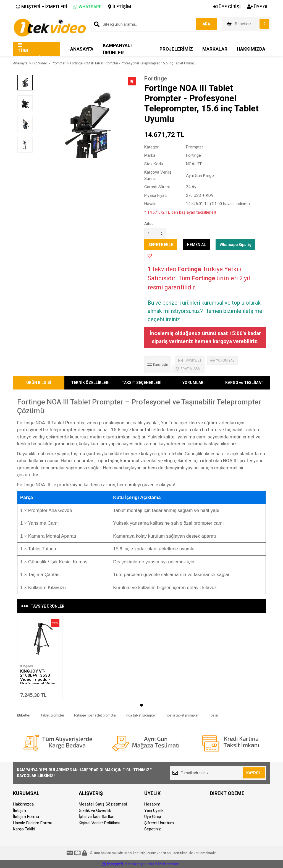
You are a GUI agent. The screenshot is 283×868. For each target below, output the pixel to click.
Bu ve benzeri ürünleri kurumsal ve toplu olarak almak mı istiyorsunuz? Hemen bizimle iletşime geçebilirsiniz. (205, 311)
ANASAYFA (82, 49)
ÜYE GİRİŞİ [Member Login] (227, 7)
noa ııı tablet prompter (182, 715)
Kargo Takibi (24, 829)
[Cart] (247, 24)
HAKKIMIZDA (251, 49)
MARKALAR (215, 49)
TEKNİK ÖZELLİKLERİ (90, 383)
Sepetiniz (153, 829)
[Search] (155, 24)
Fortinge (156, 79)
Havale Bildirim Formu (33, 823)
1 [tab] (141, 705)
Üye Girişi (153, 817)
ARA (206, 24)
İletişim (19, 811)
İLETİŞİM (120, 7)
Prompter (195, 147)
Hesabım (152, 804)
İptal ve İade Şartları (97, 817)
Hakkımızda (23, 804)
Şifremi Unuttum (159, 823)
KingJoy (27, 666)
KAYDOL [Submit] (254, 773)
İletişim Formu (26, 817)
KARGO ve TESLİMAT (244, 383)
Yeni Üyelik (154, 811)
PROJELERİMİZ (176, 49)
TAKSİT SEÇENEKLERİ (141, 383)
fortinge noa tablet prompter (95, 715)
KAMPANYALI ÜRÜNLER (117, 49)
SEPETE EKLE (161, 245)
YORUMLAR (193, 383)
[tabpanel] (40, 658)
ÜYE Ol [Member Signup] (257, 7)
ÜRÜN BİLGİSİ (39, 383)
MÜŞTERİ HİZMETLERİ (41, 7)
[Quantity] (155, 234)
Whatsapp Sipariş (235, 245)
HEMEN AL (196, 245)
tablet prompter (53, 715)
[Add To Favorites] (150, 256)
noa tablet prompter (141, 715)
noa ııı (213, 715)
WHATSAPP (88, 7)
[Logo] (50, 27)
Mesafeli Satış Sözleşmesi (103, 804)
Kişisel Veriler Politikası (99, 823)
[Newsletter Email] (218, 773)
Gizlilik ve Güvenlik (95, 811)
